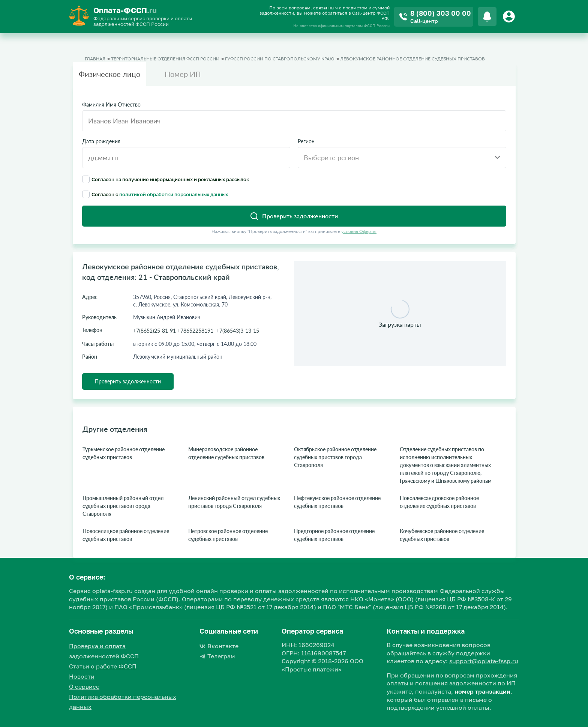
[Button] (510, 17)
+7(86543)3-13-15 (238, 331)
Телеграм (217, 656)
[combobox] (402, 158)
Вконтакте (219, 646)
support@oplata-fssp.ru (484, 661)
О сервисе (84, 686)
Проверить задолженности (128, 381)
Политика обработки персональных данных (123, 702)
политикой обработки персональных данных (174, 194)
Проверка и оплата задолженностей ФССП (104, 651)
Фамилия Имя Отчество (111, 105)
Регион (306, 141)
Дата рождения (101, 141)
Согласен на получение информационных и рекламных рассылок (166, 179)
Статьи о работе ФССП (103, 666)
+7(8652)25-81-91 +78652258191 (173, 331)
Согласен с (155, 194)
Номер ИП (183, 74)
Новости (82, 676)
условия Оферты (359, 231)
